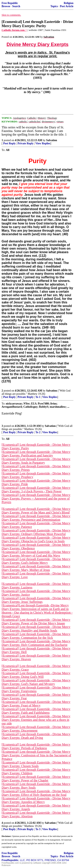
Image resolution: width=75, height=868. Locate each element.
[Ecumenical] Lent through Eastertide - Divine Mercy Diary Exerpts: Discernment (36, 729)
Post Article (67, 6)
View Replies (43, 143)
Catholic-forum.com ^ (14, 30)
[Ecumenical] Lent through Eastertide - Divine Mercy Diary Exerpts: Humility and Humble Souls (36, 629)
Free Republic (10, 3)
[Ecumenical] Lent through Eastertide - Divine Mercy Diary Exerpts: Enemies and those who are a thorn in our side (36, 720)
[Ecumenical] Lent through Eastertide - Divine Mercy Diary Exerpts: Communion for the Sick (36, 636)
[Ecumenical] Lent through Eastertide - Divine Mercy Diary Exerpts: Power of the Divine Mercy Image (36, 621)
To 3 (38, 829)
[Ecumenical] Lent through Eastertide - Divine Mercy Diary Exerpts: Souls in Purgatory (36, 461)
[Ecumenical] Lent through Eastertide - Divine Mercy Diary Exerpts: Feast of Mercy (36, 704)
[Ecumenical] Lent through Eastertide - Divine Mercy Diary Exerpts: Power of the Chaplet (36, 779)
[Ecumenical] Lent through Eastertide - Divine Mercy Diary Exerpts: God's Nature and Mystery (36, 682)
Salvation (52, 140)
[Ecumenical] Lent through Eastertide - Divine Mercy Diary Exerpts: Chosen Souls (36, 764)
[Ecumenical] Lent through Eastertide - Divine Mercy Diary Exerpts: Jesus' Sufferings (36, 600)
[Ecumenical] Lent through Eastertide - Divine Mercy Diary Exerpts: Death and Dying (36, 736)
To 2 (38, 432)
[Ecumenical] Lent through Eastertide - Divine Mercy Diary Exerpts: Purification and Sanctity (36, 454)
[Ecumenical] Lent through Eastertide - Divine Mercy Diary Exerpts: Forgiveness (36, 689)
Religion (69, 3)
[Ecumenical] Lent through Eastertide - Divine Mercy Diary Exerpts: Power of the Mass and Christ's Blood (36, 511)
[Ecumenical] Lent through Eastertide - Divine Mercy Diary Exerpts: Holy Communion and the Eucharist (36, 643)
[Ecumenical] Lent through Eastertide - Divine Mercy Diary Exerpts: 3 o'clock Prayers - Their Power (36, 490)
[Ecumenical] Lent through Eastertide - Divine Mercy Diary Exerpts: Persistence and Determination (36, 518)
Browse (6, 6)
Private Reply (26, 143)
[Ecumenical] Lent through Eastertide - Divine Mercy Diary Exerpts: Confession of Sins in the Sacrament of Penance (36, 755)
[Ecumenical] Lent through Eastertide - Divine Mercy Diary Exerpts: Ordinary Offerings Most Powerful (36, 532)
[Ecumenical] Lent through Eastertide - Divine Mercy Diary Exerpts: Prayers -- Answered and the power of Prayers (36, 498)
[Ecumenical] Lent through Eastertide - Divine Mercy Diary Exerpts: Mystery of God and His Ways (36, 554)
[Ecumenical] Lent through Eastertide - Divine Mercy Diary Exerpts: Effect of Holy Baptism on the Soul (36, 793)
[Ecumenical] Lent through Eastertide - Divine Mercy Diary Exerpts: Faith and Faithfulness (36, 711)
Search (16, 6)
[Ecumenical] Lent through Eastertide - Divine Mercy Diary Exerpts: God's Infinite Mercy (36, 561)
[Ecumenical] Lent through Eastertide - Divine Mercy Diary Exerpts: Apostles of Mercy (36, 800)
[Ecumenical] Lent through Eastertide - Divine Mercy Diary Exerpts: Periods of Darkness (36, 746)
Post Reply (9, 143)
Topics (54, 6)
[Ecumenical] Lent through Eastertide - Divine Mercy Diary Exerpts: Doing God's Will (36, 675)
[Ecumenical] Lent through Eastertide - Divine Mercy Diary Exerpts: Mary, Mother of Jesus (36, 568)
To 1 (38, 397)
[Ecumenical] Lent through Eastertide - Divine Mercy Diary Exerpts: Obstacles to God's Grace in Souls (36, 539)
